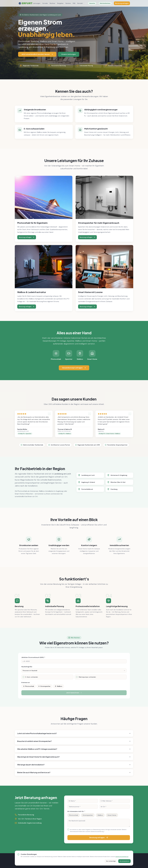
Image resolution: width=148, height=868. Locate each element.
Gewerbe (92, 3)
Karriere (68, 3)
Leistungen (37, 3)
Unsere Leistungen (69, 54)
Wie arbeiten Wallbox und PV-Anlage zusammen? (74, 749)
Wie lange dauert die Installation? (74, 765)
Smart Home (112, 815)
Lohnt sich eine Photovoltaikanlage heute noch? (74, 733)
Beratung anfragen (122, 3)
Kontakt (80, 3)
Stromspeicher (44, 686)
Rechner (52, 3)
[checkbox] (24, 677)
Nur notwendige (111, 861)
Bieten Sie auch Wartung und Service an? (74, 772)
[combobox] (74, 671)
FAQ (74, 3)
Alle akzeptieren (124, 861)
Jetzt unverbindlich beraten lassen (37, 54)
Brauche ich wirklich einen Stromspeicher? (74, 741)
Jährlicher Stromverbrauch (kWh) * (33, 657)
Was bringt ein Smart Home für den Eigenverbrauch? (74, 757)
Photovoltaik (29, 686)
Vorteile (45, 3)
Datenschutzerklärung (122, 857)
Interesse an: (26, 682)
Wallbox (58, 686)
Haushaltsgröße (27, 667)
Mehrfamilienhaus (105, 3)
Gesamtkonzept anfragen (74, 368)
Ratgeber (60, 3)
